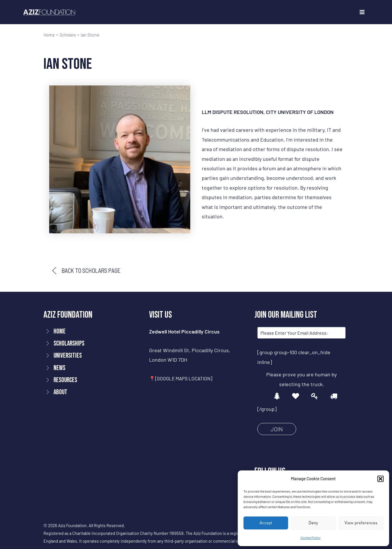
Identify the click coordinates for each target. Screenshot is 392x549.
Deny (313, 523)
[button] (380, 479)
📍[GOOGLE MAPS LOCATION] (183, 379)
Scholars (69, 35)
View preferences (361, 523)
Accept (266, 523)
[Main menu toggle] (362, 12)
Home (50, 35)
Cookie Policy (311, 537)
